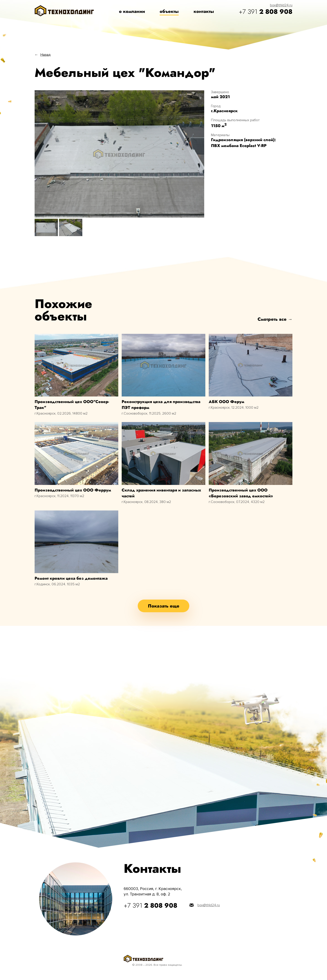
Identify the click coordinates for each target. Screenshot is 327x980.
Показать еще (164, 606)
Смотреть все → (275, 319)
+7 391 (266, 12)
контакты (204, 11)
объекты (169, 11)
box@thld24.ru (281, 5)
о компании (132, 11)
